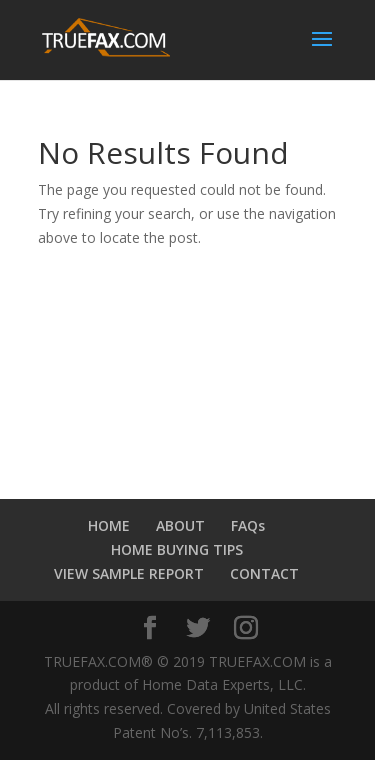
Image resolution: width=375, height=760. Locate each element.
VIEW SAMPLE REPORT (129, 573)
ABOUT (180, 525)
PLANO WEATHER (188, 366)
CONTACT (264, 573)
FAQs (248, 525)
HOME (109, 525)
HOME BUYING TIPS (177, 549)
